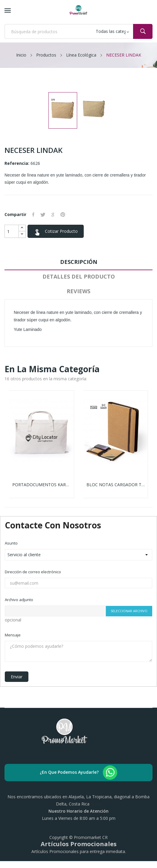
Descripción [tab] (79, 262)
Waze (96, 804)
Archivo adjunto (19, 600)
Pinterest (63, 215)
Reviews (78, 291)
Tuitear (43, 215)
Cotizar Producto (56, 232)
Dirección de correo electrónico (33, 572)
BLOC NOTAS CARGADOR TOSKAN (116, 485)
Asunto (11, 543)
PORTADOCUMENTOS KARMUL (42, 485)
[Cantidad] (12, 231)
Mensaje (13, 635)
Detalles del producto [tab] (79, 276)
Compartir (33, 215)
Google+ (53, 215)
